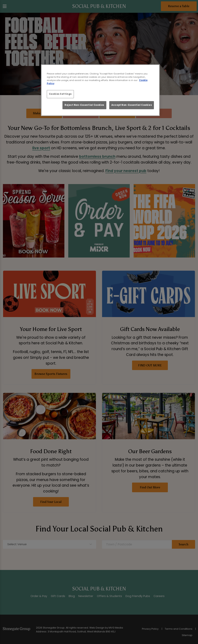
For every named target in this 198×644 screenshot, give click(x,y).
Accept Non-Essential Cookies (132, 105)
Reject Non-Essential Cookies (84, 105)
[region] (100, 90)
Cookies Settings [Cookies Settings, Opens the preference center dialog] (60, 94)
